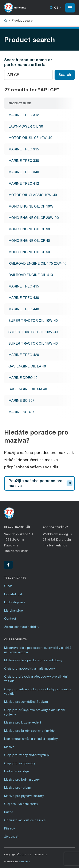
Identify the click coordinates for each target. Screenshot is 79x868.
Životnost (11, 836)
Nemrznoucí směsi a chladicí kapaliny (31, 739)
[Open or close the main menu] (70, 8)
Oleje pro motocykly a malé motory (29, 668)
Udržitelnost (13, 594)
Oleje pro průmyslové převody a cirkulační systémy (35, 712)
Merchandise (13, 610)
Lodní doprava (15, 602)
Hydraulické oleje (17, 771)
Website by (17, 861)
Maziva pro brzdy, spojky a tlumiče (29, 731)
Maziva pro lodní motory (22, 779)
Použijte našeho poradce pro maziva (41, 483)
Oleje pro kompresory (20, 763)
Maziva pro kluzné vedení (23, 722)
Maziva (9, 747)
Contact (10, 618)
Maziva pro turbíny (18, 788)
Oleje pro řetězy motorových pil (27, 755)
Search (65, 75)
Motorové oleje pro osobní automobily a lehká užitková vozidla (38, 650)
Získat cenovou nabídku (22, 627)
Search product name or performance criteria (28, 62)
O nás (8, 586)
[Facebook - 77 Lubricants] (8, 565)
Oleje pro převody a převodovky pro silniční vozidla (36, 679)
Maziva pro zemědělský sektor (26, 702)
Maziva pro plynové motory (24, 796)
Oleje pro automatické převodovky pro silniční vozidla (38, 691)
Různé (9, 812)
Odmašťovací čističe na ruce (25, 820)
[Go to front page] (15, 8)
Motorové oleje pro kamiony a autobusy (33, 660)
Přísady (10, 828)
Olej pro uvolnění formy (21, 804)
